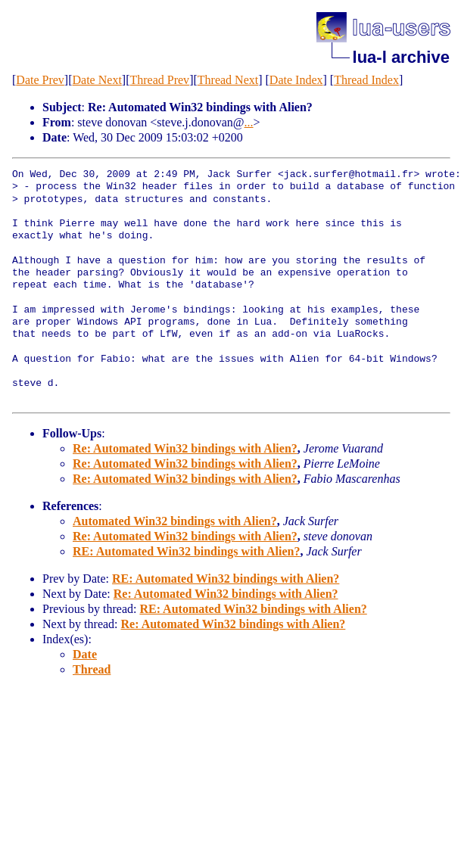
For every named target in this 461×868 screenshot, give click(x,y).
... (249, 122)
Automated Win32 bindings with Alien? (175, 521)
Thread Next (228, 80)
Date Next (97, 80)
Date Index (296, 80)
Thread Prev (159, 80)
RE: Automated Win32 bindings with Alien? (186, 551)
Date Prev (40, 80)
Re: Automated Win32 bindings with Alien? (185, 448)
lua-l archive (401, 57)
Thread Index (366, 80)
